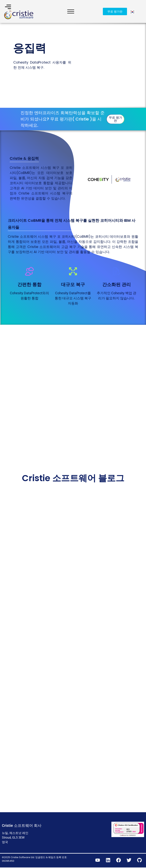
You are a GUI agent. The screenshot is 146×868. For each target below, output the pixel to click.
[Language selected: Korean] (133, 11)
